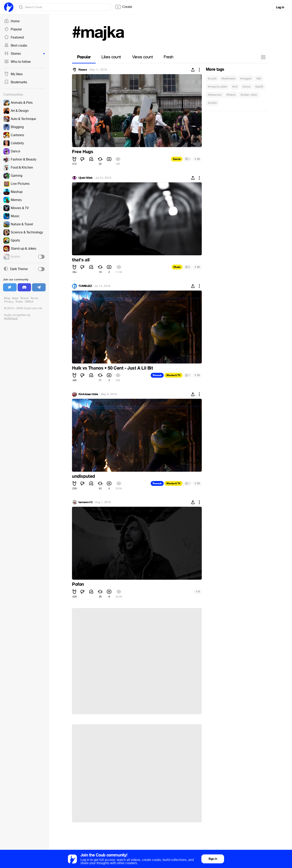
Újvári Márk (86, 178)
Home (12, 21)
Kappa (83, 70)
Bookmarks (16, 82)
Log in (280, 7)
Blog (7, 298)
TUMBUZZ (85, 286)
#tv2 (235, 87)
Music (177, 267)
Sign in (213, 859)
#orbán (212, 103)
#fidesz (231, 95)
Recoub (157, 375)
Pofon (78, 584)
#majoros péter (218, 87)
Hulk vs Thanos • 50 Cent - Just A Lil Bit (113, 368)
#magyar (246, 79)
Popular (13, 29)
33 (197, 375)
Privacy (9, 302)
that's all (81, 260)
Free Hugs (83, 152)
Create (123, 7)
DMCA (29, 302)
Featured (14, 37)
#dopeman (215, 95)
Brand (24, 298)
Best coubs (16, 46)
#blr (259, 79)
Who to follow (17, 62)
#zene (246, 87)
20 (197, 159)
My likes (13, 74)
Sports (177, 159)
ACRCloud (11, 318)
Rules (19, 302)
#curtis (212, 79)
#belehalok (228, 79)
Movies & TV (173, 375)
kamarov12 (85, 502)
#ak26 (259, 87)
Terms (34, 298)
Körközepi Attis (88, 394)
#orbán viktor (249, 95)
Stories (24, 54)
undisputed (83, 476)
